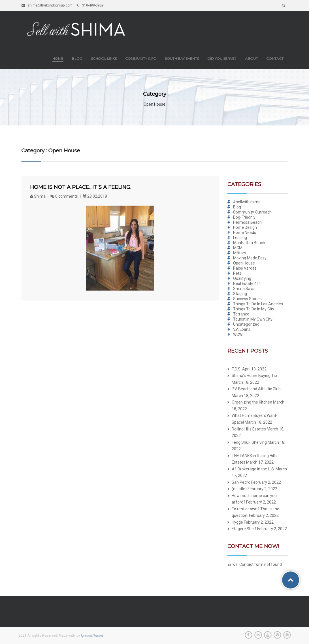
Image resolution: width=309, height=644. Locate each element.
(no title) (239, 489)
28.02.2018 (95, 196)
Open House (244, 263)
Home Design (245, 227)
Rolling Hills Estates (249, 429)
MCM (238, 248)
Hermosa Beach (247, 222)
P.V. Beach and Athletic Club (256, 389)
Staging (240, 294)
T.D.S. (236, 369)
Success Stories (247, 299)
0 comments (64, 196)
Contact (275, 58)
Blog (77, 58)
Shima (38, 196)
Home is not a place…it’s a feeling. (81, 187)
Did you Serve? (222, 58)
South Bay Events (182, 58)
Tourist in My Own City (253, 319)
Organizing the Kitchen (252, 402)
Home (58, 58)
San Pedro (241, 482)
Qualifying (242, 278)
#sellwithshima (247, 202)
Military (240, 253)
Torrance (241, 314)
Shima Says (244, 289)
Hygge (237, 522)
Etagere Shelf (244, 529)
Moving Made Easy (250, 258)
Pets (237, 273)
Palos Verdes (245, 268)
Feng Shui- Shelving (249, 442)
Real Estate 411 (247, 283)
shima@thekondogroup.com (47, 5)
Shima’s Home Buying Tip (254, 376)
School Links (104, 58)
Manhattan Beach (249, 243)
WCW (238, 334)
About (251, 58)
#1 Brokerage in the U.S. (253, 469)
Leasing (240, 238)
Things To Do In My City (254, 309)
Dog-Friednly (244, 217)
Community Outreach (252, 212)
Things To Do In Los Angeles (258, 304)
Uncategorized (246, 324)
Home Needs (245, 233)
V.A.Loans (242, 329)
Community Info (141, 58)
